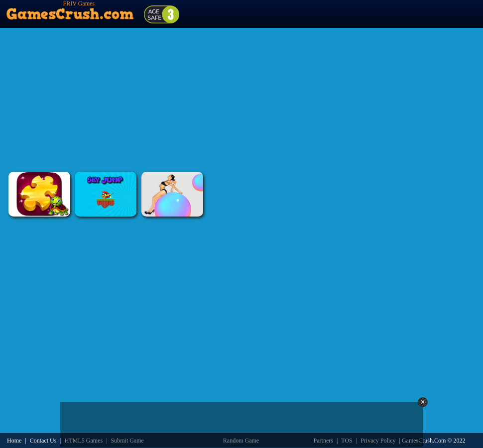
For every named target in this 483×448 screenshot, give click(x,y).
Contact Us (43, 441)
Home (14, 441)
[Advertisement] (241, 100)
